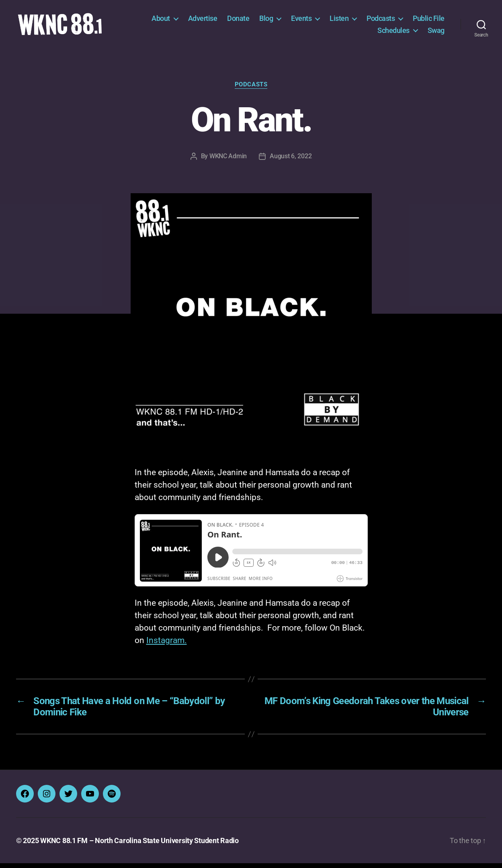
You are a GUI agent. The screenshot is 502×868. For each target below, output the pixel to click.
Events (301, 21)
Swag (436, 32)
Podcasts (381, 21)
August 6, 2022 (291, 160)
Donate (238, 21)
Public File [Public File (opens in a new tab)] (429, 21)
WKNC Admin (228, 160)
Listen (339, 21)
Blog (266, 21)
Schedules (393, 32)
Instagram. (167, 645)
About (161, 21)
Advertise (203, 21)
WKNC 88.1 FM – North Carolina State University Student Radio (139, 845)
